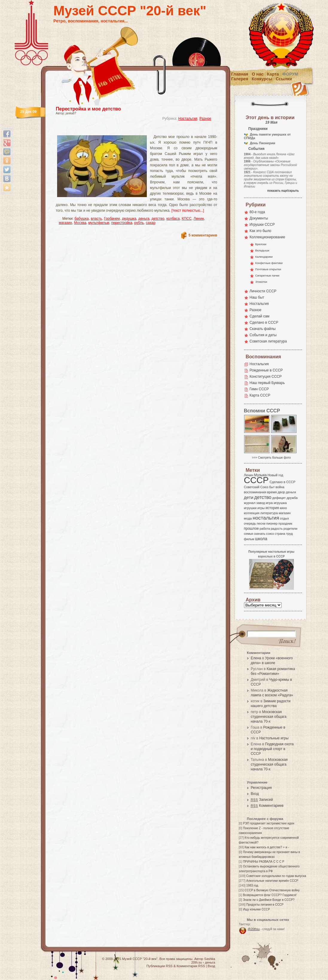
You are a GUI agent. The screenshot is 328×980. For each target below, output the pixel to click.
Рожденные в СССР (266, 370)
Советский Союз (256, 487)
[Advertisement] (129, 130)
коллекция (252, 513)
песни (261, 523)
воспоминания (255, 492)
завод (261, 503)
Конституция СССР (266, 377)
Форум (290, 74)
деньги (291, 492)
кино (283, 508)
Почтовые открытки (268, 269)
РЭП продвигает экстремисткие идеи (268, 823)
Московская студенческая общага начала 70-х (269, 717)
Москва (80, 223)
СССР (256, 480)
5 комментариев (203, 235)
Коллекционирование (267, 237)
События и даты (263, 335)
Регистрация (261, 788)
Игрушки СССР (262, 225)
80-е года (257, 212)
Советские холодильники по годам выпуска (276, 876)
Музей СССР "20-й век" (130, 11)
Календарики (264, 257)
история (272, 508)
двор (281, 492)
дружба (292, 498)
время (272, 492)
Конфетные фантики (269, 263)
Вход (255, 794)
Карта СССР (260, 395)
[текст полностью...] (188, 211)
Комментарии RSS (191, 966)
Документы (259, 218)
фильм (249, 539)
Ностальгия (188, 119)
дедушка (129, 219)
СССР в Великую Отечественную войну (272, 890)
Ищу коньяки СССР (256, 909)
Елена (256, 658)
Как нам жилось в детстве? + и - (267, 847)
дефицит (279, 498)
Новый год (275, 475)
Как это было (261, 231)
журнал (250, 503)
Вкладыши (262, 250)
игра (269, 503)
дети (249, 497)
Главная (240, 74)
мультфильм (99, 223)
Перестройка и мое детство (89, 109)
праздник (285, 523)
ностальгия (266, 518)
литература (269, 513)
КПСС (187, 219)
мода (248, 518)
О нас (258, 74)
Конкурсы (262, 79)
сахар (151, 223)
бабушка (82, 219)
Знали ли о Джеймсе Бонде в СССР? (269, 900)
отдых (284, 518)
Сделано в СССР (264, 322)
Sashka (210, 959)
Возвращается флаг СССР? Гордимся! (270, 895)
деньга (144, 219)
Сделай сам (260, 316)
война (280, 487)
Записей (262, 800)
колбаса (173, 219)
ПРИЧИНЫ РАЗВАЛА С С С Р (263, 862)
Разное (205, 119)
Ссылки (284, 79)
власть (96, 219)
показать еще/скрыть (283, 191)
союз (270, 534)
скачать (260, 534)
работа (265, 529)
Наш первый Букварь (267, 383)
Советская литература (268, 341)
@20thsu (254, 929)
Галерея (240, 79)
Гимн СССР (259, 389)
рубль (139, 223)
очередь (250, 523)
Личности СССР (263, 291)
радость (277, 529)
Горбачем (112, 219)
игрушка (280, 503)
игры (261, 508)
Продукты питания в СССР (265, 905)
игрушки (250, 508)
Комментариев (267, 806)
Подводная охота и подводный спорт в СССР (272, 749)
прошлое (251, 529)
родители (290, 529)
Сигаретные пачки (267, 275)
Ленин (199, 219)
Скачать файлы (263, 329)
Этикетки (261, 282)
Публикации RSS (160, 966)
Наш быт (257, 297)
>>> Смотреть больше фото (271, 458)
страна (280, 534)
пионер (272, 523)
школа (261, 539)
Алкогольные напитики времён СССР (272, 881)
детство (158, 219)
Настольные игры (274, 738)
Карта (273, 74)
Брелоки (261, 244)
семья (248, 534)
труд (289, 534)
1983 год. (253, 885)
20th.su (196, 962)
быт (272, 487)
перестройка (122, 223)
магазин (65, 223)
